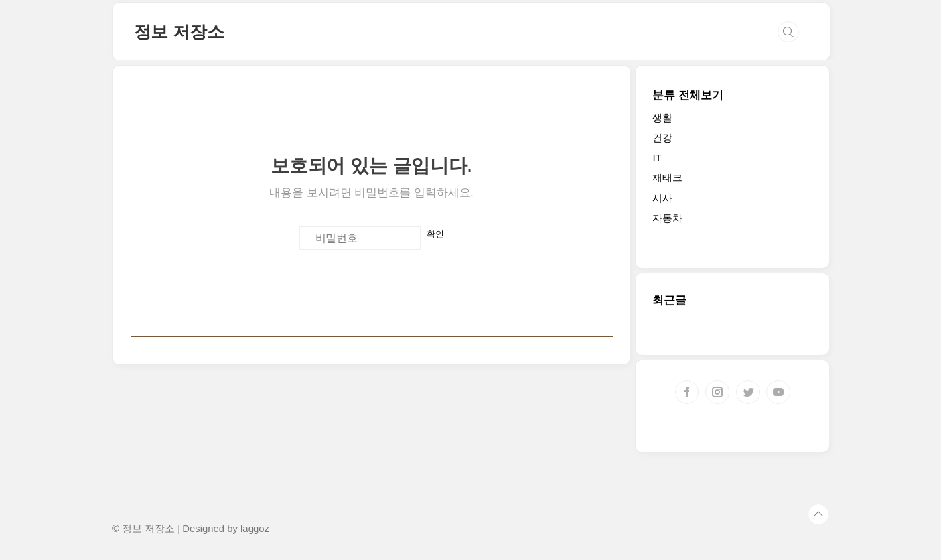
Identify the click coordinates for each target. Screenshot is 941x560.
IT (657, 158)
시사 (662, 198)
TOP (818, 514)
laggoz (255, 529)
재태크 (667, 177)
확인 (435, 234)
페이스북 (687, 392)
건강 (662, 138)
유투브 (778, 392)
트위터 (748, 392)
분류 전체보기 (688, 95)
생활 (662, 118)
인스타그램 (717, 392)
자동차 (667, 218)
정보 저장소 (179, 32)
